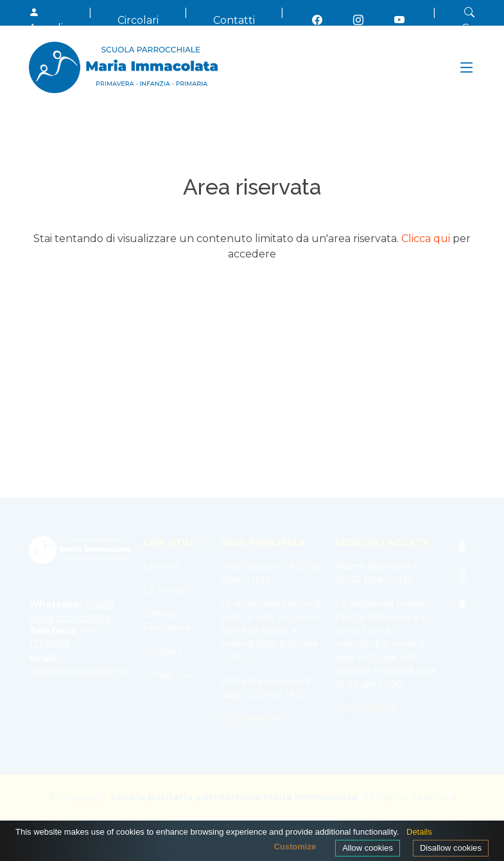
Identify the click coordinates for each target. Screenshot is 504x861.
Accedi (46, 20)
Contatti (234, 20)
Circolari (138, 20)
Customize (295, 847)
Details (419, 832)
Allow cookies (368, 848)
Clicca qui (426, 239)
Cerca (476, 20)
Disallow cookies (451, 848)
